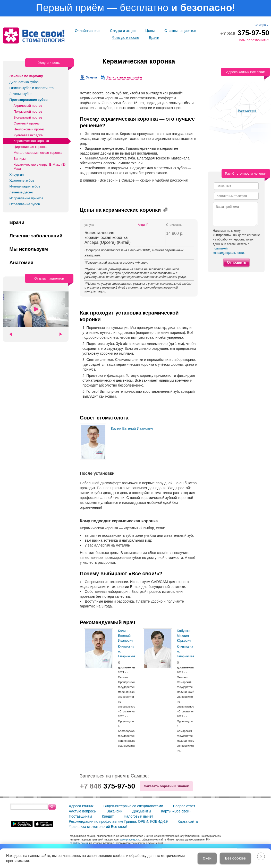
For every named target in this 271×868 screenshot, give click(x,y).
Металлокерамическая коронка (38, 153)
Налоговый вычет (138, 816)
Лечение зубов (21, 94)
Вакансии (114, 811)
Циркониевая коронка (31, 147)
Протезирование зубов (29, 100)
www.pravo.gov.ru (130, 840)
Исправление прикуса (27, 198)
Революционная (248, 111)
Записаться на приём (124, 77)
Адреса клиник (81, 806)
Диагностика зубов (24, 82)
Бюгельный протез (28, 117)
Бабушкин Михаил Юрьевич (185, 636)
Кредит (108, 816)
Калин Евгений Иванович (132, 428)
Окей (207, 858)
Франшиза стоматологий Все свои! (98, 827)
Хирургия (17, 175)
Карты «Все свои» (176, 811)
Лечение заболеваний (36, 236)
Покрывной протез (28, 111)
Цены (150, 31)
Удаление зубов (22, 180)
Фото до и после (125, 38)
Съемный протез (27, 123)
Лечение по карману (26, 76)
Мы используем (29, 249)
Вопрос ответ (184, 806)
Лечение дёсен (21, 192)
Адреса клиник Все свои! (245, 72)
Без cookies (235, 858)
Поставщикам (80, 816)
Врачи (154, 38)
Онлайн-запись (87, 31)
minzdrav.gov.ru (79, 843)
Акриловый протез (28, 106)
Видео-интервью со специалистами (133, 806)
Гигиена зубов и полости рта (32, 88)
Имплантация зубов (25, 186)
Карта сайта (188, 821)
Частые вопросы (83, 811)
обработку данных (145, 856)
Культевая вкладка (28, 135)
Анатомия (22, 263)
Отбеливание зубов (25, 204)
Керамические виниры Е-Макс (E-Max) (40, 167)
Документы (142, 811)
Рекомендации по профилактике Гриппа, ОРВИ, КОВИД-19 (118, 821)
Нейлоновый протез (29, 129)
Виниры (20, 159)
